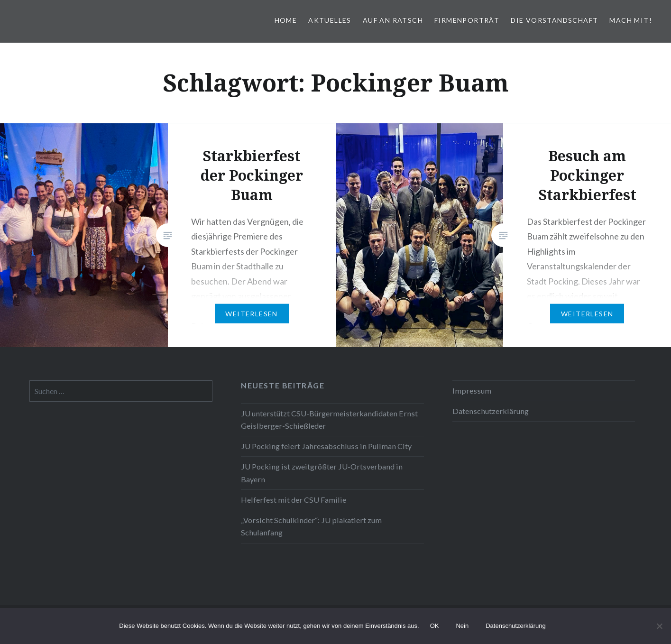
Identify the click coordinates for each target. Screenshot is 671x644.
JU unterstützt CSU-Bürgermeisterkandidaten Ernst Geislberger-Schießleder (329, 419)
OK (435, 626)
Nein (462, 626)
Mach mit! (631, 20)
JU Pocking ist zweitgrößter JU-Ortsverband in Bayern (322, 473)
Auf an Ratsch (393, 20)
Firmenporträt (467, 20)
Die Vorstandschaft (554, 20)
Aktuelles (330, 20)
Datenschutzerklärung (491, 411)
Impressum (472, 391)
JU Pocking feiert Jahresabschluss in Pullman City (326, 446)
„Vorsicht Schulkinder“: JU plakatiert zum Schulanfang (311, 526)
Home (286, 20)
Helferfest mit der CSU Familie (294, 500)
